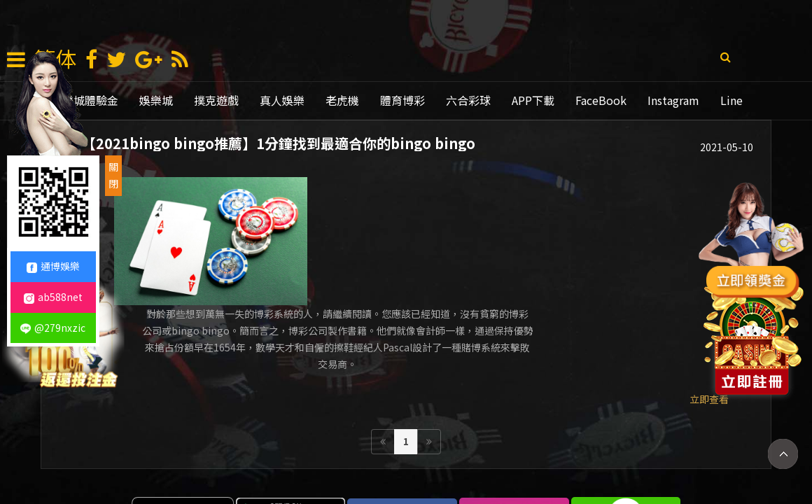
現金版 (324, 464)
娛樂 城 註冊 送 (180, 464)
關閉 (113, 175)
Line (731, 100)
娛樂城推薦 (387, 464)
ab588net (53, 297)
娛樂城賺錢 (261, 464)
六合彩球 (468, 100)
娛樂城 (156, 100)
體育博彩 (402, 100)
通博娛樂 (455, 464)
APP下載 (533, 100)
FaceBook (601, 100)
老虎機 (342, 100)
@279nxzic (53, 328)
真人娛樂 (282, 100)
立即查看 (709, 325)
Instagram (673, 100)
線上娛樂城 (523, 464)
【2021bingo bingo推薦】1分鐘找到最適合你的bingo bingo (280, 145)
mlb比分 (644, 464)
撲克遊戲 (216, 100)
